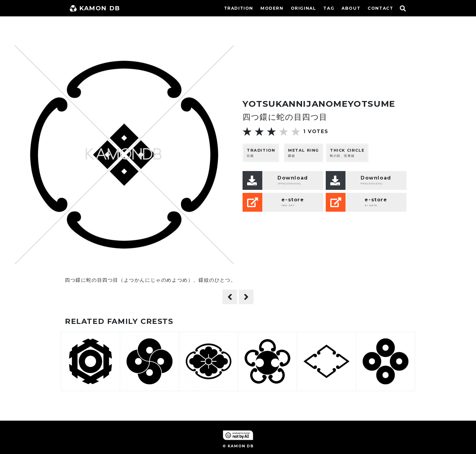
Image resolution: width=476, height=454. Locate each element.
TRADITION (239, 8)
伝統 (261, 153)
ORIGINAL (304, 8)
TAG (329, 8)
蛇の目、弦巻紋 (347, 153)
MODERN (272, 8)
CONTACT (380, 8)
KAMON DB (95, 8)
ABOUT (351, 8)
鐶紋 (304, 153)
